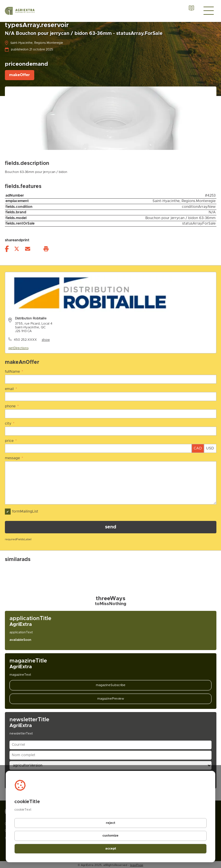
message (14, 457)
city (10, 423)
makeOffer (20, 75)
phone (12, 406)
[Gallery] (111, 569)
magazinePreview (111, 697)
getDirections (18, 348)
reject (111, 823)
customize (110, 836)
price (11, 440)
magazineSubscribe (111, 684)
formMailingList (22, 510)
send (111, 526)
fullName (14, 372)
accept (110, 849)
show (46, 340)
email (11, 389)
